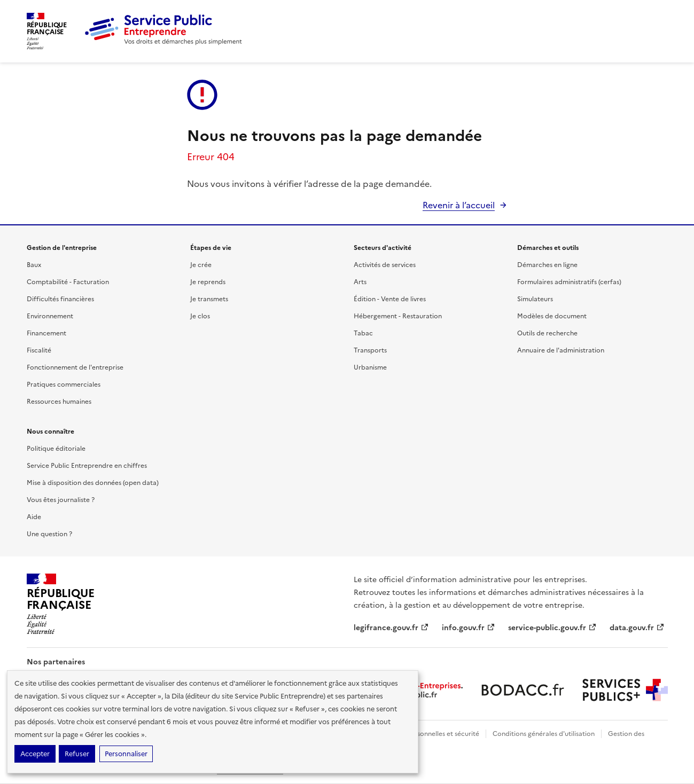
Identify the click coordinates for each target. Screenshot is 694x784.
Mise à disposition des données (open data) (93, 483)
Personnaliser (126, 754)
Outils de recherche (547, 333)
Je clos (200, 316)
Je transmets (209, 299)
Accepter (35, 754)
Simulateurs (535, 299)
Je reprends (208, 282)
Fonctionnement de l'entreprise (75, 367)
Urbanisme (370, 367)
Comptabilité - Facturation (68, 282)
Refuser (77, 754)
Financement (46, 333)
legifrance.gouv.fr (391, 628)
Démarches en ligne (547, 265)
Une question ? (49, 534)
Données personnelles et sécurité (428, 734)
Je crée (201, 265)
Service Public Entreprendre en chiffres (87, 466)
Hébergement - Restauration (398, 316)
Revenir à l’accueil (459, 205)
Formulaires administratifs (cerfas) (569, 282)
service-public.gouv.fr (552, 628)
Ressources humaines (59, 402)
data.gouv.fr (637, 628)
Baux (34, 265)
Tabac (363, 333)
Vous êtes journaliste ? (61, 500)
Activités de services (385, 265)
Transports (370, 350)
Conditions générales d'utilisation (544, 734)
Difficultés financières (60, 299)
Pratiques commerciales (64, 385)
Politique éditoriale (56, 449)
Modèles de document (552, 316)
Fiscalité (39, 350)
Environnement (50, 316)
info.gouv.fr (469, 628)
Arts (360, 282)
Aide (34, 517)
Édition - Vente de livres (390, 299)
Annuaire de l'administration (561, 350)
